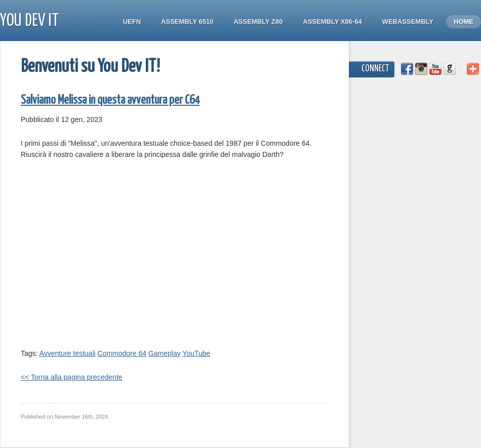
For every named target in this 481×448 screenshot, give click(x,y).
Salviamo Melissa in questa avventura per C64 (110, 100)
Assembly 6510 (187, 22)
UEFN (132, 22)
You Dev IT (29, 21)
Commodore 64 (122, 353)
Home (464, 22)
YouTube (196, 353)
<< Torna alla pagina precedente (72, 377)
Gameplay (165, 353)
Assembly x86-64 (332, 22)
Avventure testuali (68, 353)
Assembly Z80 (258, 22)
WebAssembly (408, 22)
